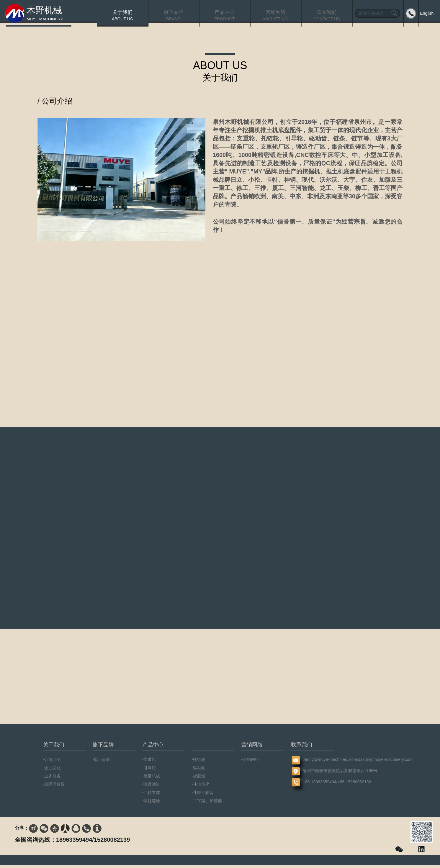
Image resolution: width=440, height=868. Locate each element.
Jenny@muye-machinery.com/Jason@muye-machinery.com (312, 762)
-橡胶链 (199, 779)
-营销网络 (250, 762)
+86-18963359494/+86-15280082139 (312, 785)
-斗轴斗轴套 (203, 795)
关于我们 (54, 748)
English (427, 13)
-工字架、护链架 (207, 804)
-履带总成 (151, 779)
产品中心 (153, 748)
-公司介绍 (52, 762)
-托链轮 (199, 762)
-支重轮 (149, 762)
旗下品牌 (103, 748)
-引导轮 (149, 771)
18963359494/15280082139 (93, 843)
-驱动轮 (199, 771)
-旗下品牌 (102, 762)
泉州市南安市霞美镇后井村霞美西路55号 (312, 774)
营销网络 (252, 748)
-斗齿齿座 (201, 787)
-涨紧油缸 (151, 787)
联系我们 (302, 748)
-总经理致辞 (54, 787)
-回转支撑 (151, 795)
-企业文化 (52, 771)
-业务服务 (52, 779)
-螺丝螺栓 (151, 804)
